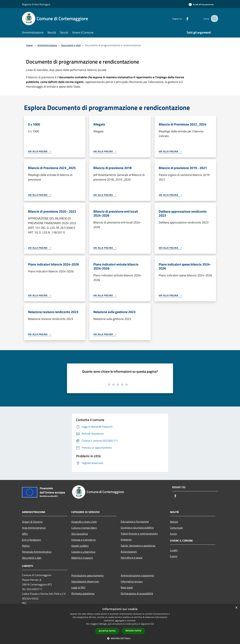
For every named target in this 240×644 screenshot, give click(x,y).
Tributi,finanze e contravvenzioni (139, 534)
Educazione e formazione (135, 522)
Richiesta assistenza (83, 593)
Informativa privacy (132, 581)
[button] (120, 638)
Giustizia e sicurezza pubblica (137, 528)
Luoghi (174, 550)
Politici (26, 546)
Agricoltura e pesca (131, 558)
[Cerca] (214, 19)
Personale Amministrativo (37, 552)
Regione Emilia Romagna (36, 4)
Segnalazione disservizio (85, 581)
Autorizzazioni (129, 552)
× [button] (236, 608)
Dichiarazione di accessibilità (137, 593)
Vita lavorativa (80, 534)
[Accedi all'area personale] (201, 4)
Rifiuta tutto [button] (133, 631)
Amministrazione (47, 45)
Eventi (174, 556)
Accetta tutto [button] (107, 631)
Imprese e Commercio (83, 540)
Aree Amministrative (34, 528)
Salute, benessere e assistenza (138, 546)
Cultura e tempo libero (84, 528)
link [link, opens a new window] (152, 624)
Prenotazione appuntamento (87, 575)
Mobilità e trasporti (82, 558)
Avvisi (173, 534)
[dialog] (120, 624)
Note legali (127, 587)
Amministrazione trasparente (137, 575)
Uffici (25, 534)
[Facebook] (184, 18)
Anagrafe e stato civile (84, 522)
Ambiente (126, 540)
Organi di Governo (32, 522)
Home (29, 45)
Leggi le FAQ (78, 587)
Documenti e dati (71, 45)
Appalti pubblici (80, 546)
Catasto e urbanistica (83, 552)
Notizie (174, 522)
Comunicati (176, 528)
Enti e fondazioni (31, 540)
